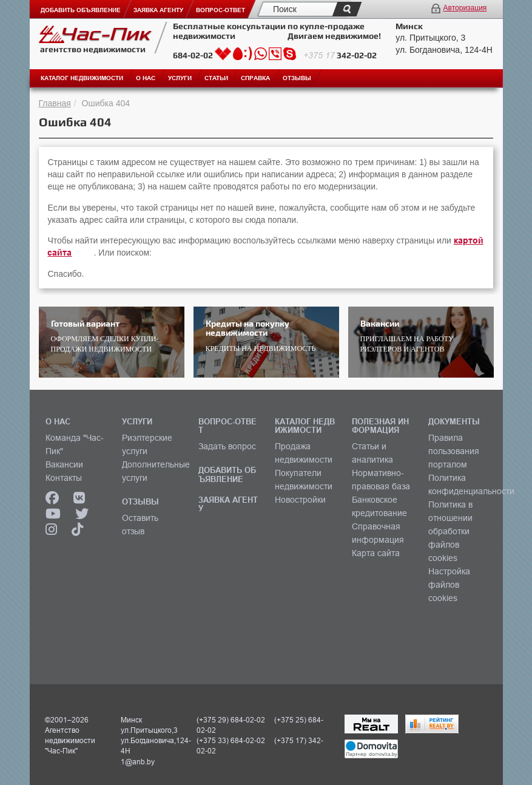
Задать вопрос (227, 446)
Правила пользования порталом (454, 451)
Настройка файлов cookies (449, 585)
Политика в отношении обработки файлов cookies (450, 531)
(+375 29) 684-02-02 (231, 720)
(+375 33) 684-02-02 (231, 740)
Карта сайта (376, 553)
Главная (55, 103)
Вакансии (64, 464)
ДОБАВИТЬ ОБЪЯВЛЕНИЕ (227, 474)
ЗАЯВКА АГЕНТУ (228, 504)
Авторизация (465, 8)
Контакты (64, 478)
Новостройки (300, 500)
